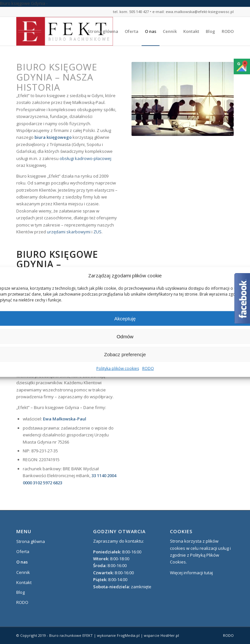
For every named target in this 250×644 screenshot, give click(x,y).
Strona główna (31, 541)
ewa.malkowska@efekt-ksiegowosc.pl (200, 12)
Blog (21, 592)
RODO (148, 368)
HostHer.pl (170, 635)
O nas (22, 562)
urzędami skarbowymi (69, 232)
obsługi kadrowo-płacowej (85, 158)
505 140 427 (139, 12)
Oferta (23, 551)
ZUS (97, 232)
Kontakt (24, 582)
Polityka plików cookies (118, 368)
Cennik (23, 572)
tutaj (208, 573)
